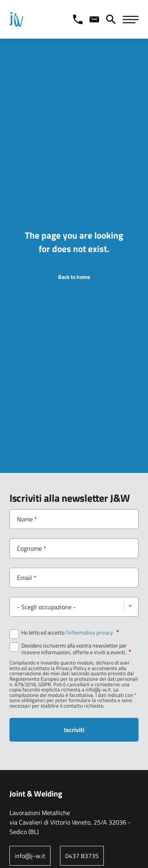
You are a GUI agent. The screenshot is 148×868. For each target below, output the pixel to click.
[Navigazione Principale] (131, 19)
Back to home (74, 277)
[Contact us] (94, 19)
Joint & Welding (36, 794)
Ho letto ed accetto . (70, 633)
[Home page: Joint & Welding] (16, 19)
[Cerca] (111, 19)
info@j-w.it (30, 856)
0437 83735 (82, 856)
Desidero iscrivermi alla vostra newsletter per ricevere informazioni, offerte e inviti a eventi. (76, 649)
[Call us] (78, 19)
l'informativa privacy (89, 633)
